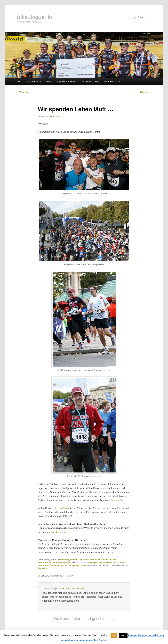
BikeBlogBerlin (35, 17)
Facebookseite (59, 532)
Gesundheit (95, 559)
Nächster (146, 92)
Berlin (86, 559)
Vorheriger (23, 92)
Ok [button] (114, 635)
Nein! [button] (123, 635)
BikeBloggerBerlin (69, 559)
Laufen (105, 559)
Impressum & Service (67, 82)
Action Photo (62, 508)
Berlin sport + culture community (102, 562)
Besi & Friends (34, 82)
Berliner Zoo (117, 500)
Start (20, 82)
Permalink (42, 568)
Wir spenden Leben (77, 565)
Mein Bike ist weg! (91, 82)
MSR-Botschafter (112, 82)
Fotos (49, 82)
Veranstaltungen (60, 562)
